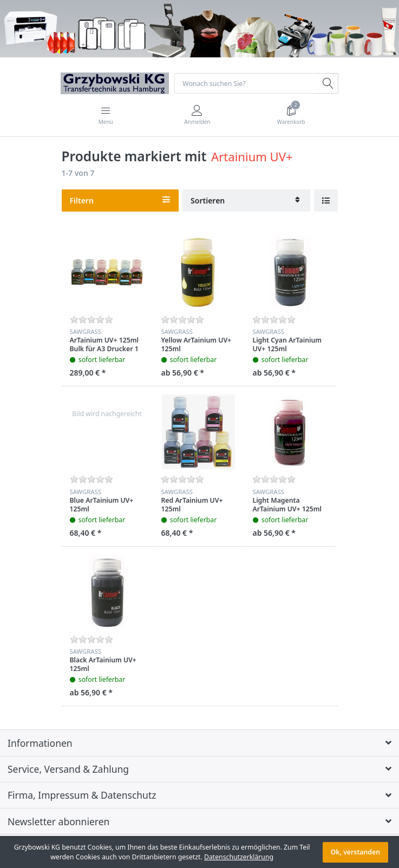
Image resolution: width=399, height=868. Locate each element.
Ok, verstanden (355, 852)
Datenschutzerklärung (239, 857)
